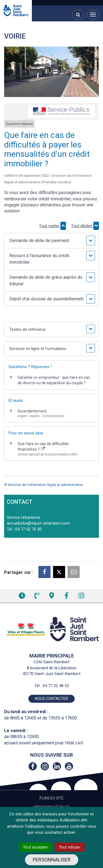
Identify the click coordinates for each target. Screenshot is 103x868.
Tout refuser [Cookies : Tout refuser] (70, 847)
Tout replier (52, 226)
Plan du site (52, 798)
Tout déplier (85, 226)
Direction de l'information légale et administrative (45, 485)
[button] (51, 241)
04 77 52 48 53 (56, 686)
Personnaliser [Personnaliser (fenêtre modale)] (52, 860)
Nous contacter (51, 699)
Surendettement (32, 411)
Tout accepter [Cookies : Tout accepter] (35, 847)
